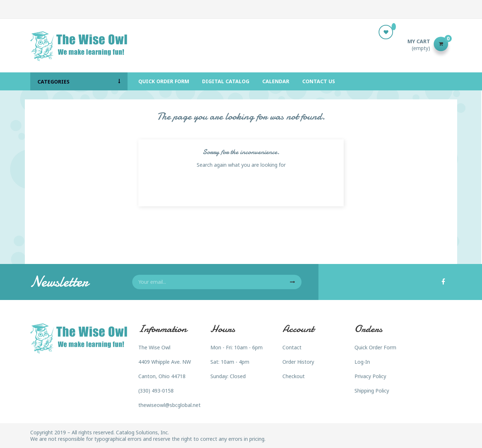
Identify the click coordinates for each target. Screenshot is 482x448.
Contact (292, 347)
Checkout (294, 376)
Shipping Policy (372, 391)
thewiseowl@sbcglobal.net (169, 405)
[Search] (241, 44)
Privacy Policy (370, 376)
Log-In (362, 362)
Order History (298, 362)
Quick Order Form (375, 347)
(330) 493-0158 (156, 391)
